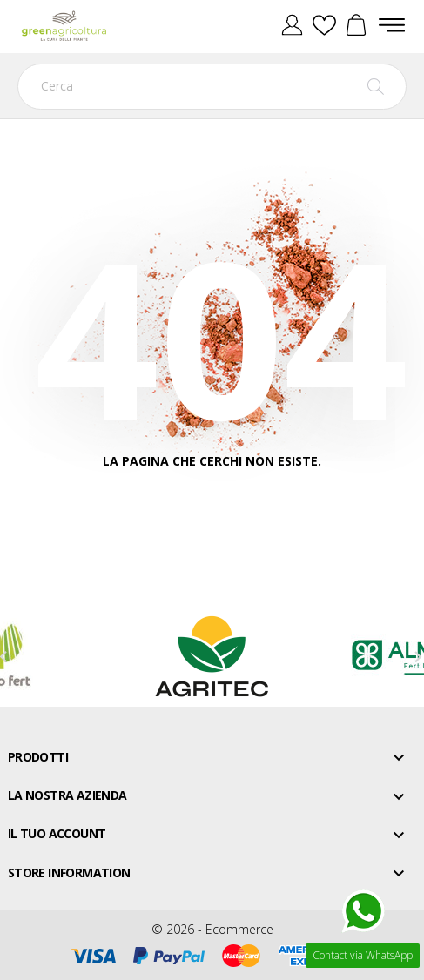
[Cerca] (212, 87)
